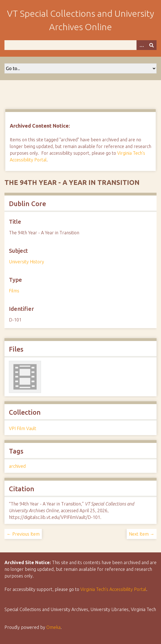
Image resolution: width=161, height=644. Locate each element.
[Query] (80, 45)
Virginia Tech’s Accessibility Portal (113, 589)
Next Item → (142, 534)
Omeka (53, 627)
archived (17, 466)
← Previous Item (23, 534)
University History (27, 262)
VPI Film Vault (23, 428)
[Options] (141, 45)
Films (14, 291)
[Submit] (152, 45)
